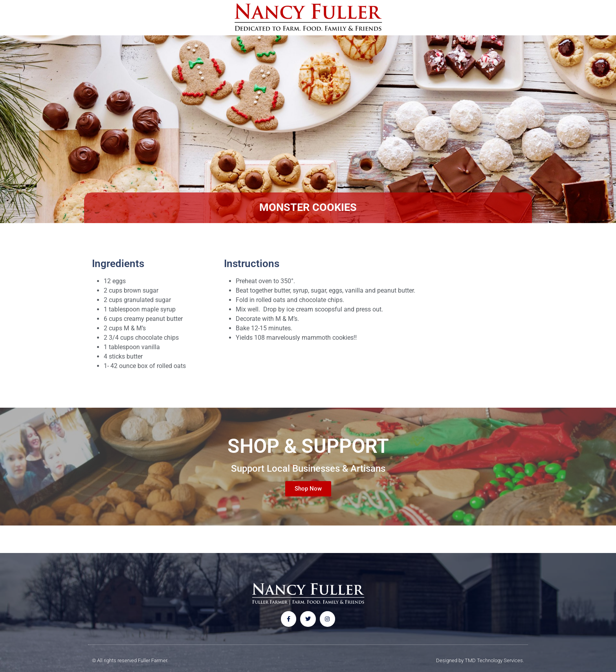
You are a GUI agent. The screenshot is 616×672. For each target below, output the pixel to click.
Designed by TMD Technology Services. (480, 660)
